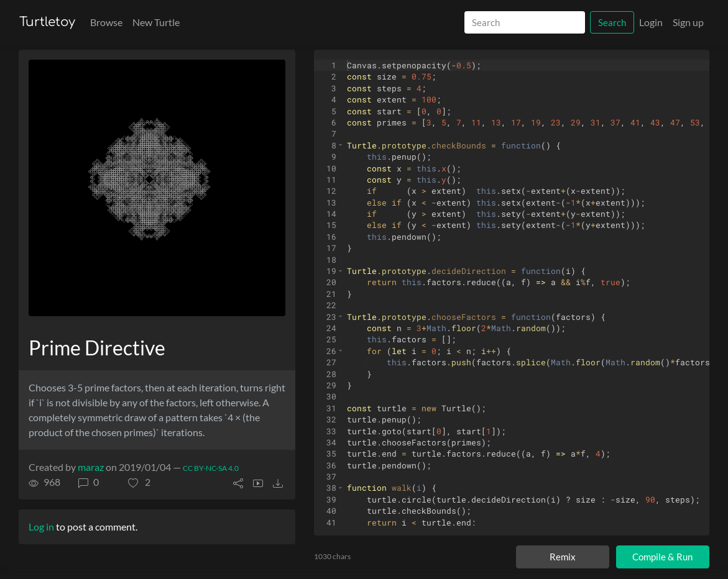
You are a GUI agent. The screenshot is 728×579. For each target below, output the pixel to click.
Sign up (688, 22)
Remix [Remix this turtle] (563, 557)
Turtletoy (47, 22)
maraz (91, 467)
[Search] (525, 23)
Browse (106, 22)
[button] (139, 482)
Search (612, 22)
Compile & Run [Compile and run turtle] (662, 557)
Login (651, 22)
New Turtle (156, 22)
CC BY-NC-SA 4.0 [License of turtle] (211, 468)
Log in (41, 527)
